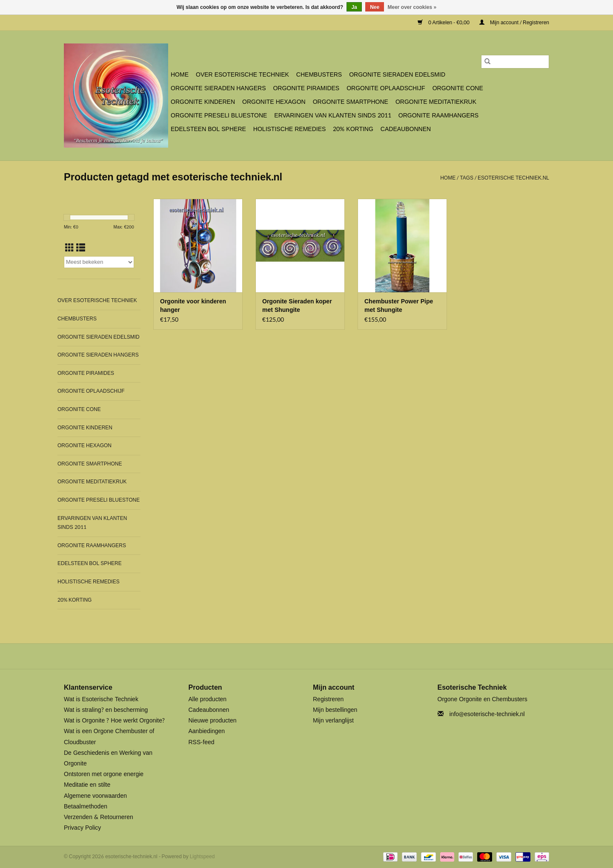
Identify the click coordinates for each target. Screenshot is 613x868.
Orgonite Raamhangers (438, 116)
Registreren (328, 699)
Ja (354, 7)
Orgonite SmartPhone (351, 102)
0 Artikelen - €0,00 (444, 23)
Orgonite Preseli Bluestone (219, 116)
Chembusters (319, 75)
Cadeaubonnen (406, 129)
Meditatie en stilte (87, 785)
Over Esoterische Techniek (242, 75)
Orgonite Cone (458, 88)
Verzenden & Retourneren (99, 817)
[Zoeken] (515, 62)
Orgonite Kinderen (203, 102)
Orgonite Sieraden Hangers (218, 88)
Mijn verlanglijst (333, 721)
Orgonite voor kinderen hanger (193, 306)
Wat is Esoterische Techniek (101, 699)
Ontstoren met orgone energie (104, 774)
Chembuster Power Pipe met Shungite (399, 306)
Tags (467, 178)
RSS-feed (202, 742)
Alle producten (208, 699)
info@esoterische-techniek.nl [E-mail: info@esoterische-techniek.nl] (487, 714)
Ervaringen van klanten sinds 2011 (332, 116)
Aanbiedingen (207, 731)
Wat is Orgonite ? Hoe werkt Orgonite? (114, 721)
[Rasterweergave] (70, 248)
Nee (375, 7)
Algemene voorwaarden (95, 796)
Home (180, 75)
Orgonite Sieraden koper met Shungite (297, 306)
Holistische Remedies (289, 129)
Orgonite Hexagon (274, 102)
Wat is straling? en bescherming (106, 710)
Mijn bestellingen (335, 710)
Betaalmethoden (86, 807)
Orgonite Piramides (306, 88)
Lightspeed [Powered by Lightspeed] (202, 857)
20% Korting (353, 129)
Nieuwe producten (213, 721)
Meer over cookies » (412, 7)
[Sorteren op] (99, 262)
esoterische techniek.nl (513, 178)
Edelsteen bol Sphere (208, 129)
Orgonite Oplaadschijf (386, 88)
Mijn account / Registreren (514, 23)
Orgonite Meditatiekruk (436, 102)
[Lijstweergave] (81, 248)
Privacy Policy (82, 828)
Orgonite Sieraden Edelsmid (397, 75)
